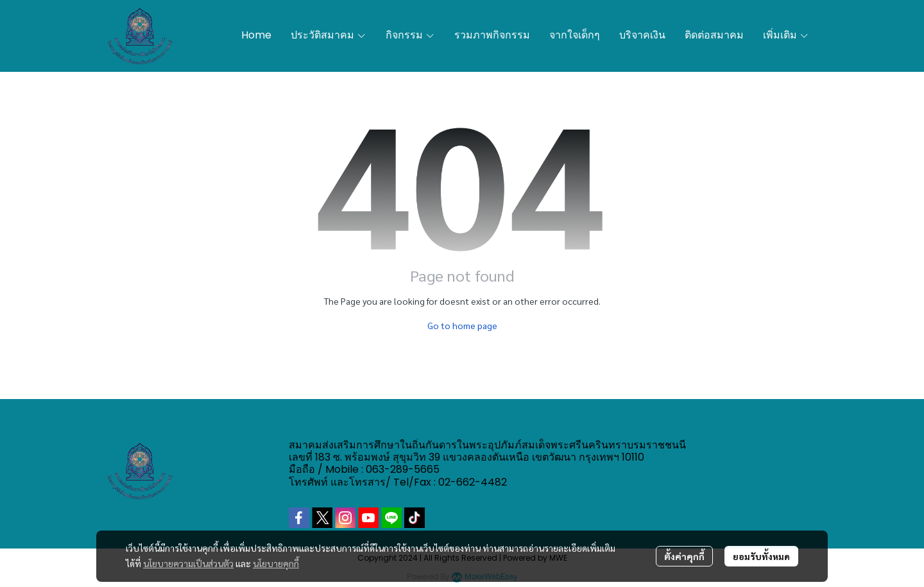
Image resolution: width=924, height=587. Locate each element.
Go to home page (462, 325)
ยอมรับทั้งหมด (761, 556)
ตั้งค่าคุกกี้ (684, 556)
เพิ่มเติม (786, 35)
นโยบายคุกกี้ (276, 563)
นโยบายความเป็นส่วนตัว (188, 563)
